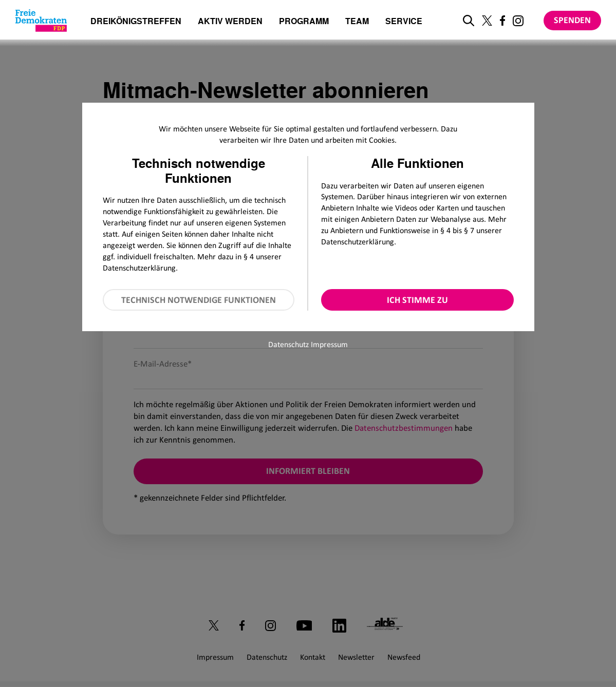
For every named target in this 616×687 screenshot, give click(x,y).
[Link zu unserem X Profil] (487, 21)
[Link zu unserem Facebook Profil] (502, 21)
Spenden (572, 20)
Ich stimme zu (417, 300)
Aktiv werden (230, 22)
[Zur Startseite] (41, 21)
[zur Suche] (469, 21)
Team (357, 22)
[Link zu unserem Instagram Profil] (518, 21)
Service (404, 22)
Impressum (329, 344)
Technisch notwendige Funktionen (199, 300)
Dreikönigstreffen (136, 21)
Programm (304, 22)
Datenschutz (288, 344)
